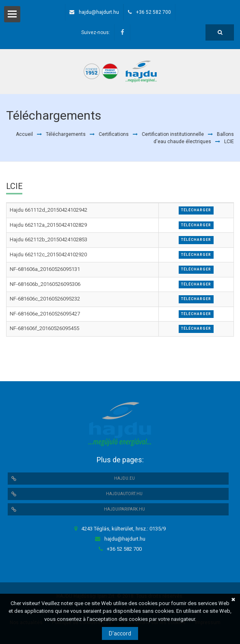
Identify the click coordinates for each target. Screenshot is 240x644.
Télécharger (196, 210)
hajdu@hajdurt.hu (99, 12)
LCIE (229, 142)
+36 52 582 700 (154, 12)
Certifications (114, 134)
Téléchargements (66, 134)
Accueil (24, 134)
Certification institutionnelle (173, 134)
